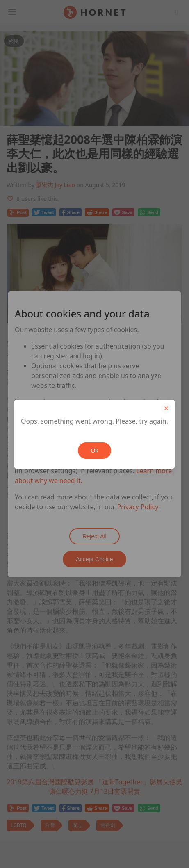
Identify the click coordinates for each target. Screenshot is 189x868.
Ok (95, 451)
